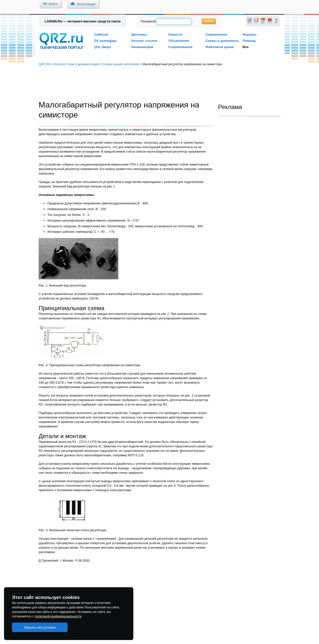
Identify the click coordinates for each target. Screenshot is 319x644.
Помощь (249, 41)
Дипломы (139, 34)
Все (245, 47)
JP (276, 22)
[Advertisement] (159, 83)
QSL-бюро (103, 47)
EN (249, 22)
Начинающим (142, 47)
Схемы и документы (222, 41)
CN (270, 22)
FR (256, 22)
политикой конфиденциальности (58, 616)
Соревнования (181, 47)
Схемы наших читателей (120, 64)
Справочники (216, 34)
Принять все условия (40, 627)
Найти (209, 21)
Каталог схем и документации (77, 64)
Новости (175, 34)
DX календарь (106, 41)
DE (263, 22)
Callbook (101, 34)
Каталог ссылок (144, 41)
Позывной (148, 21)
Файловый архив (219, 47)
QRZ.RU (45, 64)
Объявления (179, 41)
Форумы (249, 34)
